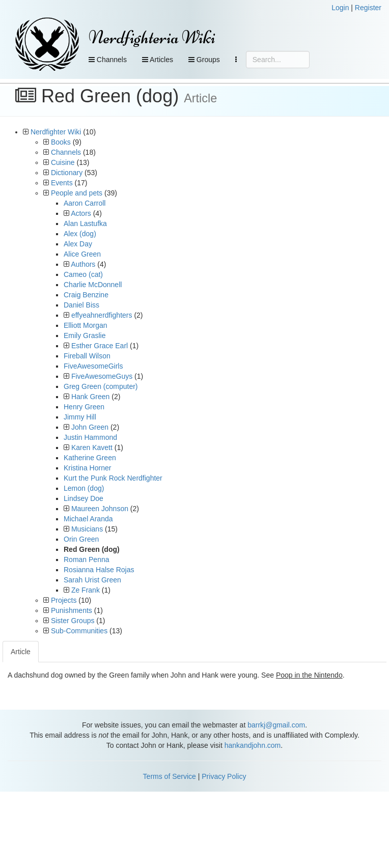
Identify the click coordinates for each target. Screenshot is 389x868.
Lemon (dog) (84, 488)
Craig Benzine (86, 295)
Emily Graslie (85, 335)
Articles (158, 60)
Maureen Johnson (100, 509)
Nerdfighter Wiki (56, 132)
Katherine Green (90, 458)
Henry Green (84, 407)
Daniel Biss (81, 305)
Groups (204, 60)
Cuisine (63, 162)
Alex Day (78, 244)
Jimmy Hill (80, 417)
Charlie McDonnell (93, 285)
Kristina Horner (87, 468)
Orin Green (81, 539)
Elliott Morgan (86, 325)
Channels (108, 60)
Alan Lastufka (85, 223)
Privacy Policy (224, 776)
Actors (81, 213)
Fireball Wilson (87, 356)
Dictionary (67, 173)
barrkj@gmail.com (276, 725)
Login (340, 8)
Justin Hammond (90, 437)
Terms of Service (170, 776)
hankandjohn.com (253, 745)
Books (61, 142)
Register (368, 8)
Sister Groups (73, 621)
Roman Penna (87, 559)
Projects (64, 600)
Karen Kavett (92, 447)
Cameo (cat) (83, 274)
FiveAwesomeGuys (102, 376)
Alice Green (82, 254)
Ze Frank (86, 590)
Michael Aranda (88, 519)
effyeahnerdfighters (102, 315)
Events (62, 183)
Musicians (87, 529)
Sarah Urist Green (92, 580)
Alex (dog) (80, 234)
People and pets (77, 193)
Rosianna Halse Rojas (99, 570)
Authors (83, 264)
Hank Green (90, 397)
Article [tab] (21, 652)
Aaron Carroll (85, 203)
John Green (90, 427)
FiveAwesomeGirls (93, 366)
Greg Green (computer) (101, 386)
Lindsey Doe (84, 498)
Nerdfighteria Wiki (152, 37)
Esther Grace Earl (100, 346)
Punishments (72, 610)
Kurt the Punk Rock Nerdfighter (113, 478)
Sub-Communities (79, 631)
